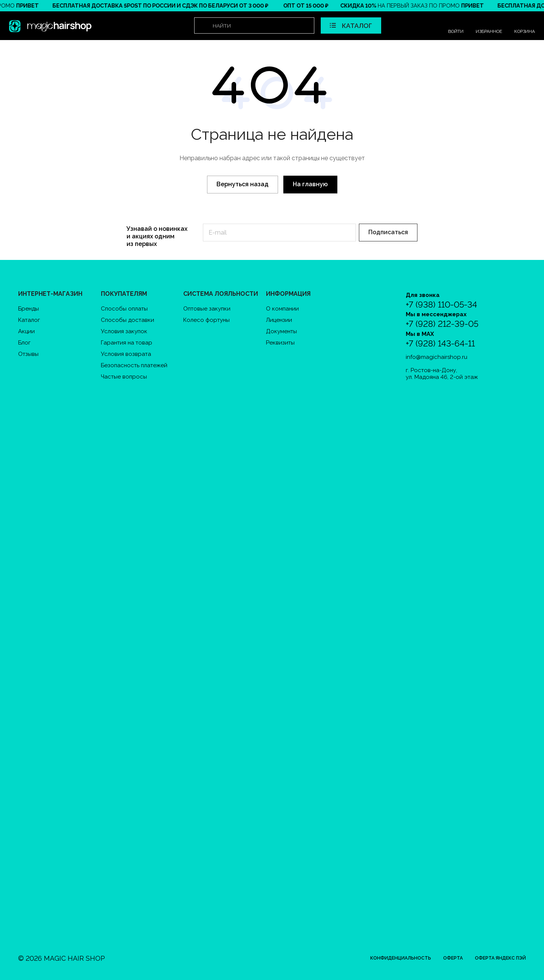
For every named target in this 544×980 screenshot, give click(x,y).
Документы (281, 331)
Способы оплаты (124, 309)
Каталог (29, 320)
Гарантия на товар (127, 343)
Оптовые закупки (207, 309)
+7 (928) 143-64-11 (440, 344)
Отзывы (28, 354)
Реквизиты (280, 343)
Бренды (29, 309)
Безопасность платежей (134, 365)
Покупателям (124, 294)
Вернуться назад (243, 184)
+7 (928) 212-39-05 (442, 324)
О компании (282, 309)
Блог (24, 343)
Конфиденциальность (401, 958)
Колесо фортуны (206, 320)
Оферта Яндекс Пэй (500, 958)
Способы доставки (127, 320)
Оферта (453, 958)
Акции (26, 331)
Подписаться (388, 232)
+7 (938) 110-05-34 (441, 305)
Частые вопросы (124, 377)
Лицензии (279, 320)
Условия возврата (126, 354)
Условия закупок (124, 331)
